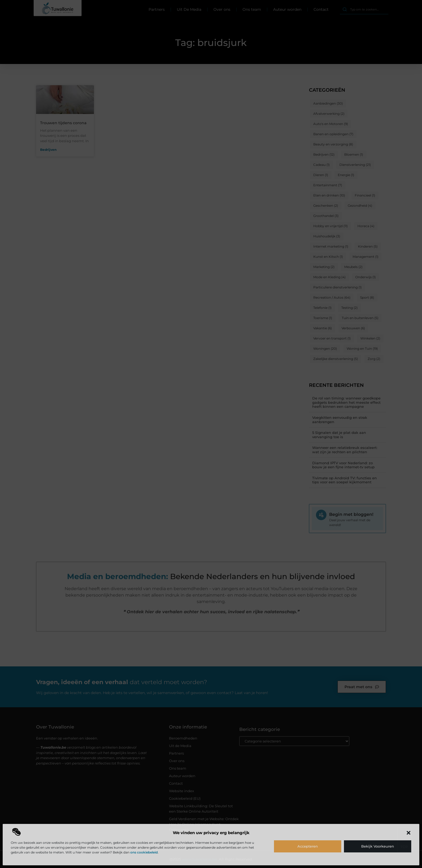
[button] (409, 833)
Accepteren (308, 846)
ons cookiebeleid (144, 852)
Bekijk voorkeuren (378, 846)
